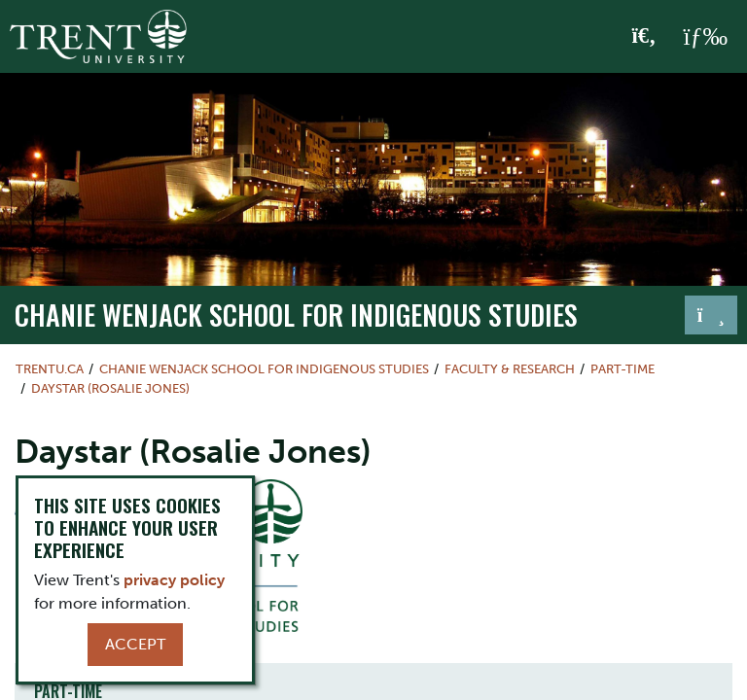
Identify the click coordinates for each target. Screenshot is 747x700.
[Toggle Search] (644, 37)
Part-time (622, 369)
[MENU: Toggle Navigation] (705, 37)
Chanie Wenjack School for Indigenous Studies (296, 314)
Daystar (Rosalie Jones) (110, 388)
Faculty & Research (510, 369)
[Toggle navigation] (711, 315)
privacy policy (174, 580)
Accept (135, 644)
